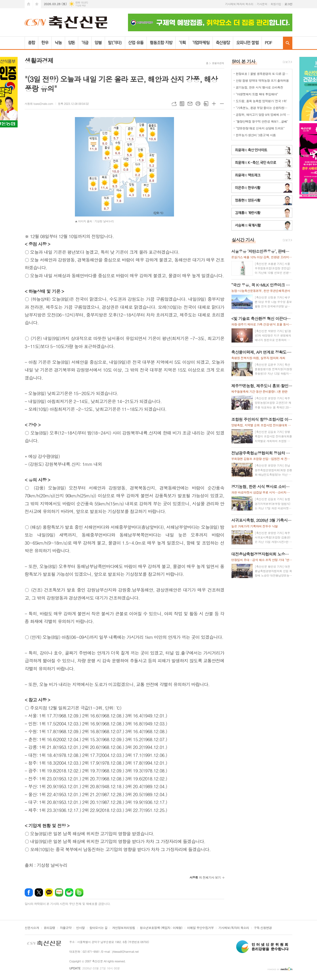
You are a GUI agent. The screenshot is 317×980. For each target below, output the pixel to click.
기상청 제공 (80, 6)
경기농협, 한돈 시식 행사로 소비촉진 (259, 87)
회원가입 (276, 4)
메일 (190, 104)
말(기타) (115, 43)
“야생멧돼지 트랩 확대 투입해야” (257, 94)
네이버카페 (69, 892)
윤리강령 (49, 928)
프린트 (198, 104)
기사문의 (262, 4)
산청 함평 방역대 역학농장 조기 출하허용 (262, 81)
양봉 (98, 43)
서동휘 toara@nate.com (39, 104)
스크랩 (206, 104)
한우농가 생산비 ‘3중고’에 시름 (256, 135)
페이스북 (29, 892)
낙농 (58, 43)
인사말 (80, 928)
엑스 (39, 892)
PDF (269, 43)
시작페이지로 (29, 4)
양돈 (72, 43)
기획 (182, 43)
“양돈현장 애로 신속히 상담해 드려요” (260, 128)
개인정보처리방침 (124, 928)
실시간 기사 (243, 240)
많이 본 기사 (244, 61)
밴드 (79, 892)
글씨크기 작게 (222, 104)
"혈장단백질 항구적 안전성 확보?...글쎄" (262, 121)
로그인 (288, 4)
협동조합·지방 (161, 43)
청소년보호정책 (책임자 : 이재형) (161, 928)
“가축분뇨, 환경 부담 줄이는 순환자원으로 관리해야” (263, 108)
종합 (31, 43)
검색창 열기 (288, 43)
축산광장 (223, 43)
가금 (85, 43)
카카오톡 (49, 892)
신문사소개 (32, 928)
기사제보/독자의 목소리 (239, 4)
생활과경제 (218, 63)
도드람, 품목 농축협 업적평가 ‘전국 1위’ (261, 101)
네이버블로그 (59, 892)
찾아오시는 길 (99, 928)
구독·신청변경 (263, 928)
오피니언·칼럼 (247, 43)
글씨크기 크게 (214, 104)
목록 (182, 104)
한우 (45, 43)
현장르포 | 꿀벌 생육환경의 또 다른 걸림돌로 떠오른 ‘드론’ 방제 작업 (263, 74)
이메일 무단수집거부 (201, 928)
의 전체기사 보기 (205, 877)
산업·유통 (136, 43)
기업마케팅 (201, 43)
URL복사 (174, 104)
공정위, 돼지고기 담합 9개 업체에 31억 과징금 (263, 115)
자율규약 (66, 928)
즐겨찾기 (37, 4)
